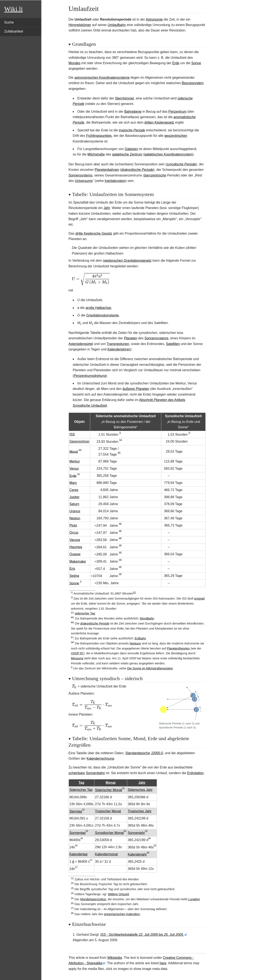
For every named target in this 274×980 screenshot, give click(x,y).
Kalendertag (78, 854)
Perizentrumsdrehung (90, 376)
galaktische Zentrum (127, 154)
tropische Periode (132, 130)
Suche (9, 22)
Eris (72, 569)
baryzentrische (155, 175)
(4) (82, 838)
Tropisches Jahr (140, 811)
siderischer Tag (85, 613)
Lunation (194, 899)
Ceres (74, 490)
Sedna (74, 576)
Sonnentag (78, 833)
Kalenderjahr (137, 854)
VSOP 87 (77, 653)
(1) (123, 788)
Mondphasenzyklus (93, 899)
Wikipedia (114, 958)
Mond (74, 451)
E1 (79, 474)
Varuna (75, 540)
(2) (83, 809)
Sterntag (76, 811)
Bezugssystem (193, 83)
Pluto (73, 525)
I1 (120, 432)
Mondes (75, 63)
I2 (189, 432)
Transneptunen (118, 344)
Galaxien (131, 149)
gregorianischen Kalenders (122, 914)
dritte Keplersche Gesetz (94, 233)
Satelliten (173, 344)
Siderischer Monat (109, 790)
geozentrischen (176, 136)
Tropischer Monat (108, 811)
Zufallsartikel (14, 31)
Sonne (196, 63)
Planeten (131, 338)
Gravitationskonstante (102, 315)
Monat (111, 783)
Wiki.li (13, 9)
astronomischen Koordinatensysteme (102, 78)
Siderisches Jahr (140, 790)
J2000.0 (157, 753)
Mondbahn (147, 618)
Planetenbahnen (107, 170)
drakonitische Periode (137, 170)
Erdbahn (140, 638)
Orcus (74, 532)
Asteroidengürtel (81, 344)
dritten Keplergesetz (159, 122)
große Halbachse (98, 308)
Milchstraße (96, 154)
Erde (176, 63)
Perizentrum (177, 112)
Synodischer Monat (109, 833)
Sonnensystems (81, 175)
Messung (77, 658)
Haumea (76, 547)
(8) (148, 852)
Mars (73, 483)
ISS (72, 434)
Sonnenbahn (95, 773)
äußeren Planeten (136, 389)
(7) (91, 859)
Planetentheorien (178, 648)
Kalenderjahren (119, 349)
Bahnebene (133, 112)
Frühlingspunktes (99, 136)
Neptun (75, 518)
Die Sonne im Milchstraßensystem (150, 668)
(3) (87, 831)
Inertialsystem (115, 181)
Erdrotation (195, 773)
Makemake (78, 561)
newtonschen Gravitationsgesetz (127, 261)
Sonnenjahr (136, 833)
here (163, 963)
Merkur (75, 461)
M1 (80, 450)
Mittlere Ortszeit (118, 894)
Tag (81, 783)
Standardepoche (138, 753)
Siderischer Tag (81, 790)
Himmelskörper (80, 25)
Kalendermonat (106, 854)
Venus (74, 468)
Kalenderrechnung (100, 759)
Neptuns (135, 643)
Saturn (74, 504)
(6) (150, 838)
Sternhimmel (124, 98)
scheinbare (77, 773)
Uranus (75, 511)
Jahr (107, 208)
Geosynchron (79, 441)
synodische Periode (181, 164)
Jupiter (74, 497)
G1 (121, 440)
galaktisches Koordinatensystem (168, 154)
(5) (125, 831)
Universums (84, 181)
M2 (119, 452)
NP (120, 523)
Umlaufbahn (117, 25)
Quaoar (75, 554)
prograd (199, 598)
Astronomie (154, 19)
